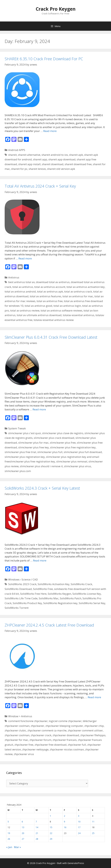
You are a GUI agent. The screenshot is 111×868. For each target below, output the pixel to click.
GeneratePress (76, 863)
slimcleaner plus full (50, 452)
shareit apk (76, 155)
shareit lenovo (37, 169)
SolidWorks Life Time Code (21, 598)
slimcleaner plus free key (34, 447)
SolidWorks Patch (71, 598)
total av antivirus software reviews (61, 310)
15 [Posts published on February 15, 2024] (51, 827)
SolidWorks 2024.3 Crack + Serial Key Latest (42, 488)
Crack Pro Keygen (56, 9)
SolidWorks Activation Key (54, 584)
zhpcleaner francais (65, 740)
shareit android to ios (55, 155)
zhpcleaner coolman (17, 735)
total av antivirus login (67, 306)
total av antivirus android (20, 291)
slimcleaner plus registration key (25, 457)
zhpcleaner (37, 726)
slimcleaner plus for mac (33, 443)
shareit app (40, 159)
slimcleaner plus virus (78, 466)
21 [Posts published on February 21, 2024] (37, 833)
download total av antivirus (53, 282)
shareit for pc (19, 169)
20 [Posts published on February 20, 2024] (23, 833)
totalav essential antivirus (79, 315)
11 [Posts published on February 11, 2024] (93, 822)
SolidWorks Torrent (17, 608)
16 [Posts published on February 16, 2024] (65, 827)
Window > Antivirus (20, 716)
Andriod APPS (17, 150)
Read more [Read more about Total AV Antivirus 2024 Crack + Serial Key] (25, 258)
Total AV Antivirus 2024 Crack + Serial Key (40, 186)
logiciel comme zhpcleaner (65, 721)
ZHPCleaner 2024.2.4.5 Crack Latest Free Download (49, 625)
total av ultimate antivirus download (39, 315)
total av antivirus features (46, 296)
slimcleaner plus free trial (20, 452)
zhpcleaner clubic (15, 730)
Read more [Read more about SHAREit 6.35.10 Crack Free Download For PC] (50, 131)
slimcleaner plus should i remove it (41, 466)
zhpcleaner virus (24, 754)
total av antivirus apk (50, 291)
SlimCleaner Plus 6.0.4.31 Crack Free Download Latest (51, 337)
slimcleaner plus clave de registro (63, 433)
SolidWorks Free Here (33, 594)
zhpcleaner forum (40, 740)
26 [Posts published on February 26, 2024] (9, 839)
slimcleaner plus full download (83, 452)
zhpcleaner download (66, 735)
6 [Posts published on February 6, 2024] (22, 822)
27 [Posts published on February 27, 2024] (23, 839)
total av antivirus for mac (78, 296)
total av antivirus (23, 287)
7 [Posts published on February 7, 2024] (36, 822)
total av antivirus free (50, 301)
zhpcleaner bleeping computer (64, 726)
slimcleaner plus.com (18, 471)
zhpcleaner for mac (16, 740)
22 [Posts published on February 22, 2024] (51, 833)
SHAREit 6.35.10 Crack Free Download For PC (44, 59)
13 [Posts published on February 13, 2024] (23, 827)
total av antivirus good (38, 306)
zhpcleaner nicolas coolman (67, 749)
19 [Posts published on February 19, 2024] (9, 833)
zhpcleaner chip (94, 726)
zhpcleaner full (77, 745)
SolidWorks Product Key (27, 603)
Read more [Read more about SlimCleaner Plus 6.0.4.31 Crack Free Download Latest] (39, 409)
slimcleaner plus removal (72, 461)
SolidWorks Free (43, 589)
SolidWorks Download (18, 589)
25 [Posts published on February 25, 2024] (93, 833)
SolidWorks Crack (81, 584)
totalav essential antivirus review (54, 320)
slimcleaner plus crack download (54, 438)
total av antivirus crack (78, 291)
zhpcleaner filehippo (93, 735)
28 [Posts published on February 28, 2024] (37, 839)
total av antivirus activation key (86, 287)
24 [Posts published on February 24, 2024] (79, 833)
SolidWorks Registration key (60, 603)
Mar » (17, 847)
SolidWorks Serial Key (92, 603)
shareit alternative (29, 155)
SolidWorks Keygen (59, 594)
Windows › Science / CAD (23, 579)
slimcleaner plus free (63, 443)
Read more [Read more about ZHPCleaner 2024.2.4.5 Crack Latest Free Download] (94, 697)
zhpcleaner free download (51, 745)
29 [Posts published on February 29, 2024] (51, 839)
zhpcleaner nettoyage (35, 749)
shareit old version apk (61, 169)
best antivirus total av (21, 282)
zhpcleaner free (24, 745)
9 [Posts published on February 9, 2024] (64, 822)
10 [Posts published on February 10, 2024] (79, 822)
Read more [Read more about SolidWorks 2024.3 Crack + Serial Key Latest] (40, 560)
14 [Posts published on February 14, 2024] (37, 827)
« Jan (9, 847)
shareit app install (29, 164)
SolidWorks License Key (87, 594)
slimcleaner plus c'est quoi (25, 433)
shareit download (53, 164)
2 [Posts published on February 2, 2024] (64, 816)
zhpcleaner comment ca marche (47, 730)
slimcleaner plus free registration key (73, 447)
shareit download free (78, 164)
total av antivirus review (25, 310)
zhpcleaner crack (41, 735)
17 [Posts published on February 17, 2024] (79, 827)
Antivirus (14, 277)
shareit (12, 155)
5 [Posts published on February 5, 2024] (8, 822)
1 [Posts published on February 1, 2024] (50, 816)
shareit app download (62, 159)
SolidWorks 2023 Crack (22, 584)
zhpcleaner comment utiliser (85, 730)
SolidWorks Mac (49, 598)
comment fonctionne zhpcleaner (28, 721)
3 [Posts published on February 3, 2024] (79, 816)
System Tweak (17, 428)
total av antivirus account (50, 287)
